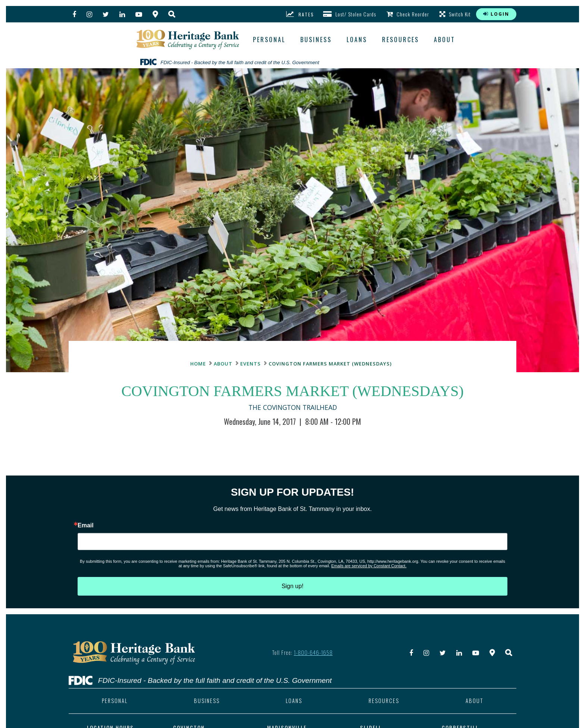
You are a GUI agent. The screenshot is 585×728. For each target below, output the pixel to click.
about (445, 40)
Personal (269, 40)
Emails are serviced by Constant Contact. (369, 566)
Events (251, 364)
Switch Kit (455, 14)
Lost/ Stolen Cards (350, 14)
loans (357, 40)
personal (115, 701)
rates (300, 14)
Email (86, 525)
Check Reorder (408, 14)
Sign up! (293, 586)
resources (401, 40)
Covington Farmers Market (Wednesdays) (330, 364)
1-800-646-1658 (313, 652)
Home (198, 364)
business (316, 40)
